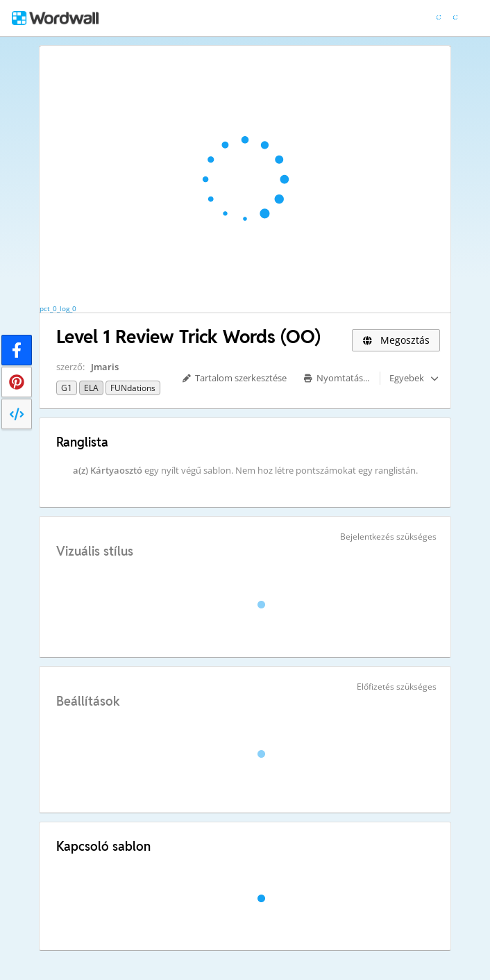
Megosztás (396, 340)
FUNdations (133, 388)
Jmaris (105, 367)
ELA (91, 388)
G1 (67, 388)
